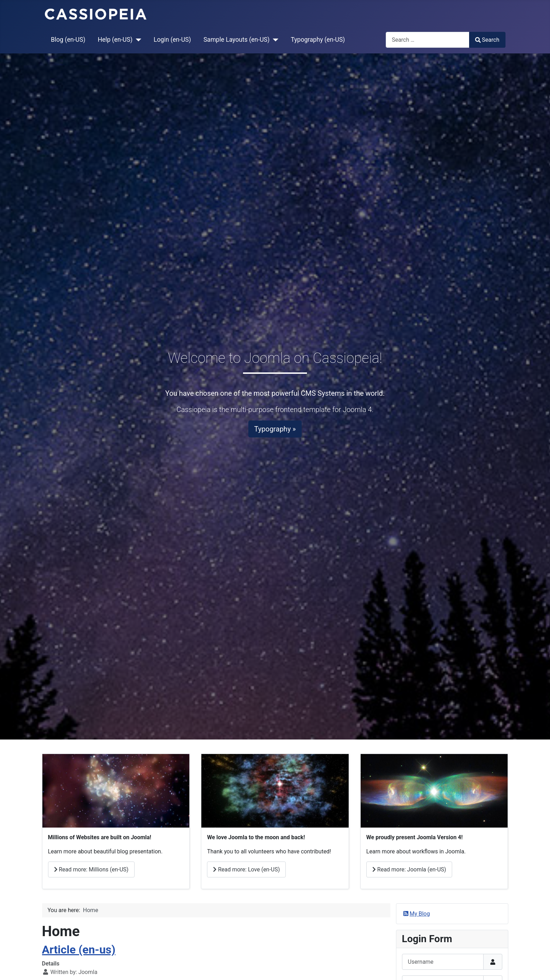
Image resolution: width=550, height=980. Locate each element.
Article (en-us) (79, 950)
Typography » (275, 429)
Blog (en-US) (68, 40)
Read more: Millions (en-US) (91, 869)
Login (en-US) (172, 40)
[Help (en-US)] (137, 40)
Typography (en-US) (318, 40)
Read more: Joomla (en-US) (409, 869)
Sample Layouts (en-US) (236, 40)
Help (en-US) (115, 40)
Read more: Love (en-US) (246, 869)
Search (487, 40)
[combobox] (428, 40)
